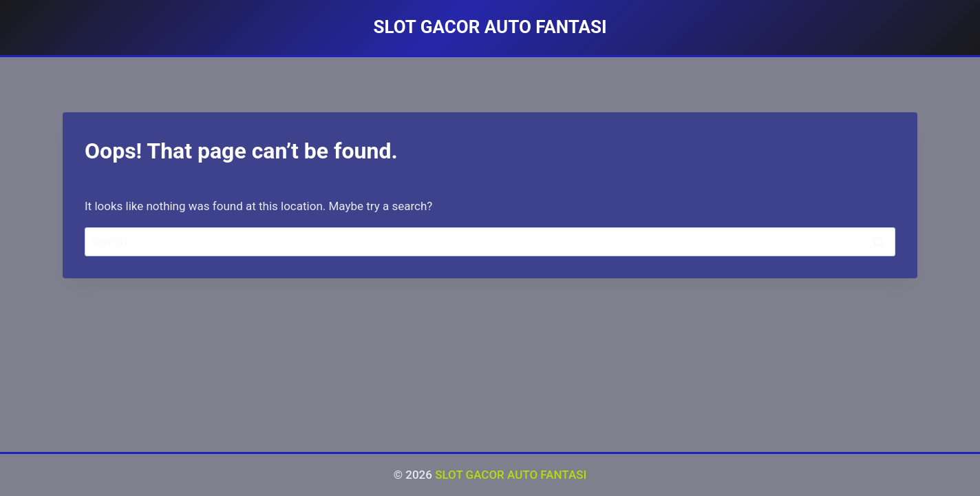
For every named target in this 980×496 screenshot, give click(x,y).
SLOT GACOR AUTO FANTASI (511, 475)
